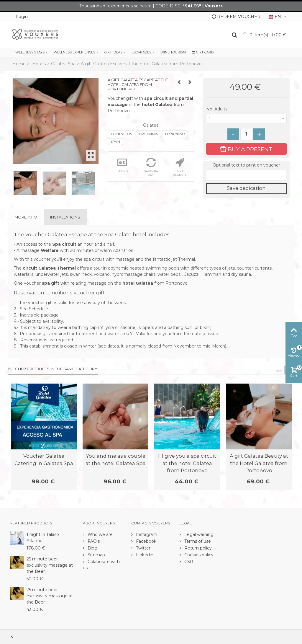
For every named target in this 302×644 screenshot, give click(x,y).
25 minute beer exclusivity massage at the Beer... (50, 565)
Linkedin (144, 555)
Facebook (146, 541)
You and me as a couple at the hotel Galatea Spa (116, 459)
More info (26, 217)
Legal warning (198, 534)
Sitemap (96, 555)
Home (19, 64)
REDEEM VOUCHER (236, 17)
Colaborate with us (101, 565)
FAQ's (93, 541)
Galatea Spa (63, 64)
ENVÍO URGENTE (180, 167)
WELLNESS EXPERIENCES (74, 52)
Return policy (197, 548)
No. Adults (217, 109)
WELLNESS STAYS (30, 52)
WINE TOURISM (173, 52)
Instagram (146, 534)
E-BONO (122, 165)
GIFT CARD (203, 52)
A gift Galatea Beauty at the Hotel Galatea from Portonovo (259, 463)
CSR (188, 562)
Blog (92, 548)
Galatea (151, 125)
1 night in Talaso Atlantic (43, 538)
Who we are (100, 534)
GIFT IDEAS (113, 52)
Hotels (39, 64)
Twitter (143, 548)
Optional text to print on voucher (246, 165)
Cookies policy (198, 555)
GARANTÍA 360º (151, 167)
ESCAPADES (141, 52)
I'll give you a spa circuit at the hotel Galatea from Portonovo (187, 463)
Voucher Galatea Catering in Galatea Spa (44, 459)
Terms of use (197, 541)
